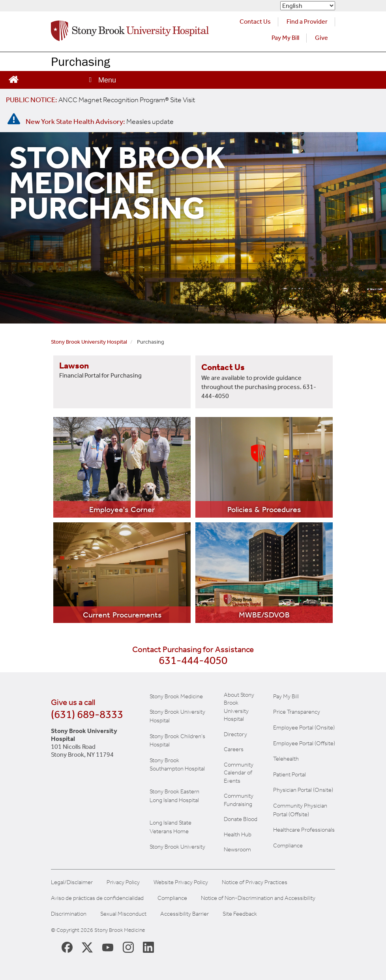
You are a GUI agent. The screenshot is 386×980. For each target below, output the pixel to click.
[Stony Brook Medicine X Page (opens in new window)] (87, 947)
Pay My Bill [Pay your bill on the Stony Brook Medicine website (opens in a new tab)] (285, 38)
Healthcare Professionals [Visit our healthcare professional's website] (304, 830)
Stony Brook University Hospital (89, 342)
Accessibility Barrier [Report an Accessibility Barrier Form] (185, 914)
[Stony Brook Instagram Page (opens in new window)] (128, 947)
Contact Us (223, 367)
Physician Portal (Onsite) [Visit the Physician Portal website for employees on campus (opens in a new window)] (303, 790)
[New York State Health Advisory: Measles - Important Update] (14, 119)
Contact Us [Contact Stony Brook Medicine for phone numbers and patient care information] (255, 22)
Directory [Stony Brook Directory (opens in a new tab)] (235, 734)
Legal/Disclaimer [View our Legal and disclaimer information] (72, 882)
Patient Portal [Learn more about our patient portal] (289, 774)
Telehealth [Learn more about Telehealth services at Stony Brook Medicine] (286, 759)
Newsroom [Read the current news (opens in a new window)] (237, 849)
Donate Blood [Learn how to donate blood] (241, 819)
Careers (234, 749)
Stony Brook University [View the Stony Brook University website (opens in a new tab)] (177, 847)
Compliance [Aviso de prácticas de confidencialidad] (172, 898)
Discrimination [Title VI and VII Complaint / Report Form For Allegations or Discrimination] (69, 914)
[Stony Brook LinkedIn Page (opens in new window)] (148, 947)
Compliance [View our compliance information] (288, 845)
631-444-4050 (193, 660)
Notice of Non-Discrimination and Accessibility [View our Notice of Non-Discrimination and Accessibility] (258, 898)
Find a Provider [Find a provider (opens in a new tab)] (307, 22)
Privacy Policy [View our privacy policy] (123, 882)
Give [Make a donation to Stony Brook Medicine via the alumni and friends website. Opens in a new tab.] (321, 38)
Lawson (74, 366)
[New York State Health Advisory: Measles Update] (100, 122)
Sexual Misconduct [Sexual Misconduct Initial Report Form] (123, 914)
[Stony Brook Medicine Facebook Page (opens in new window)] (67, 947)
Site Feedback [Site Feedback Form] (240, 914)
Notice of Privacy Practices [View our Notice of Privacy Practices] (255, 882)
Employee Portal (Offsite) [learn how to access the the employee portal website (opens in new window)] (304, 743)
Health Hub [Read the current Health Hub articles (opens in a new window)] (238, 834)
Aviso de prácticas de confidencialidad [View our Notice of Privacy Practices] (97, 898)
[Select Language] (308, 6)
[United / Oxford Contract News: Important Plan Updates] (100, 100)
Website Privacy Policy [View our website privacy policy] (181, 882)
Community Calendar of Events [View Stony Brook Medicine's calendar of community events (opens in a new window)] (239, 773)
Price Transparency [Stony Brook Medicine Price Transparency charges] (297, 712)
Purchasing (81, 61)
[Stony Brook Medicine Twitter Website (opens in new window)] (108, 947)
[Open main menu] (102, 80)
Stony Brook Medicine (176, 696)
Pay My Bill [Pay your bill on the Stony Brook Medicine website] (286, 696)
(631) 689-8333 (87, 714)
